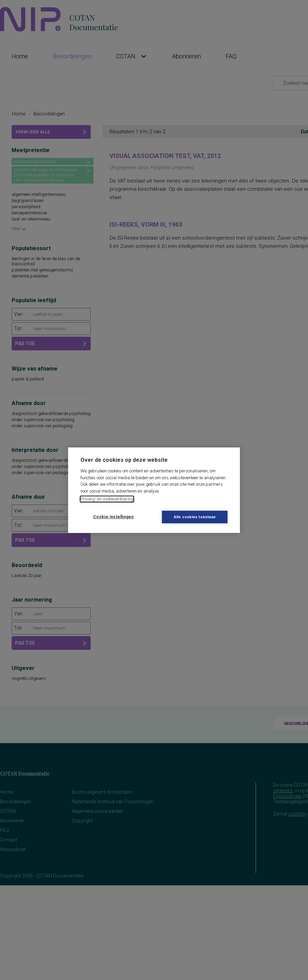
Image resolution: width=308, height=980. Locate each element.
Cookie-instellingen (113, 517)
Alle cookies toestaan (195, 517)
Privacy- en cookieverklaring (107, 499)
